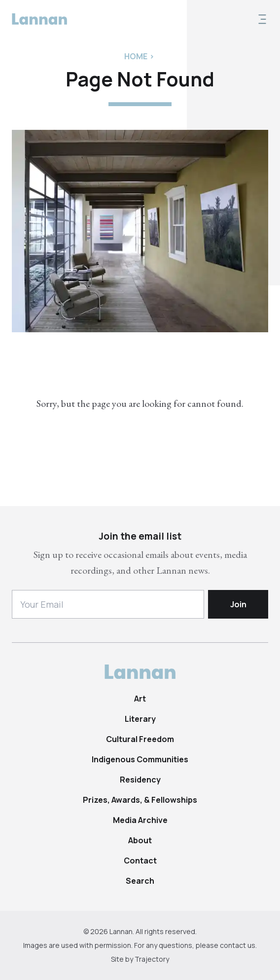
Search (140, 881)
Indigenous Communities (140, 759)
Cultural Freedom (140, 739)
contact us (238, 945)
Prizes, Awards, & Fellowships (140, 800)
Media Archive (140, 820)
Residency (140, 780)
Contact (140, 861)
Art (140, 699)
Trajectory (152, 959)
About (140, 840)
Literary (140, 719)
